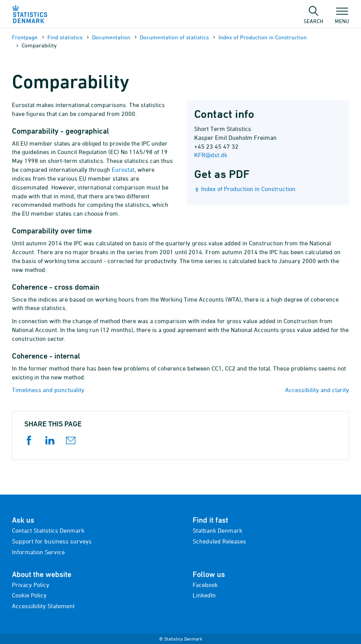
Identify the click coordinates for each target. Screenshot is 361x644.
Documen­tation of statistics (174, 37)
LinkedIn (204, 595)
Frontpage (25, 37)
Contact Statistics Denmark (48, 530)
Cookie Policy (29, 595)
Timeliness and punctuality (48, 390)
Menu (342, 17)
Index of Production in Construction (263, 37)
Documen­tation (111, 37)
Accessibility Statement (43, 606)
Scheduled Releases (219, 541)
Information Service (38, 552)
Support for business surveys (52, 541)
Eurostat (123, 169)
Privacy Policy (31, 585)
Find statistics (65, 37)
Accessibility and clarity (317, 390)
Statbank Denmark (217, 530)
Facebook (205, 585)
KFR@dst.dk (211, 155)
